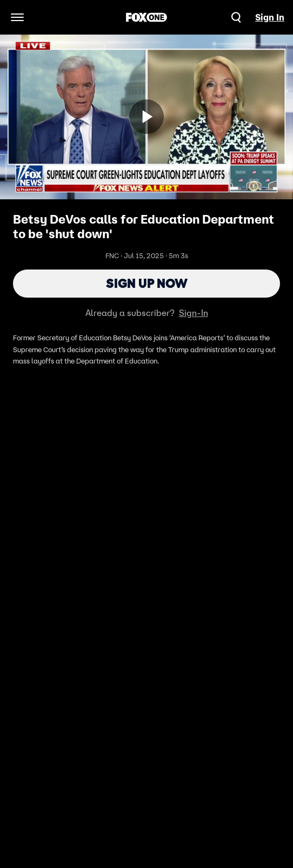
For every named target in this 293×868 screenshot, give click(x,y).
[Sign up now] (146, 117)
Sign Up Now (147, 283)
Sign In (270, 17)
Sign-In (194, 313)
